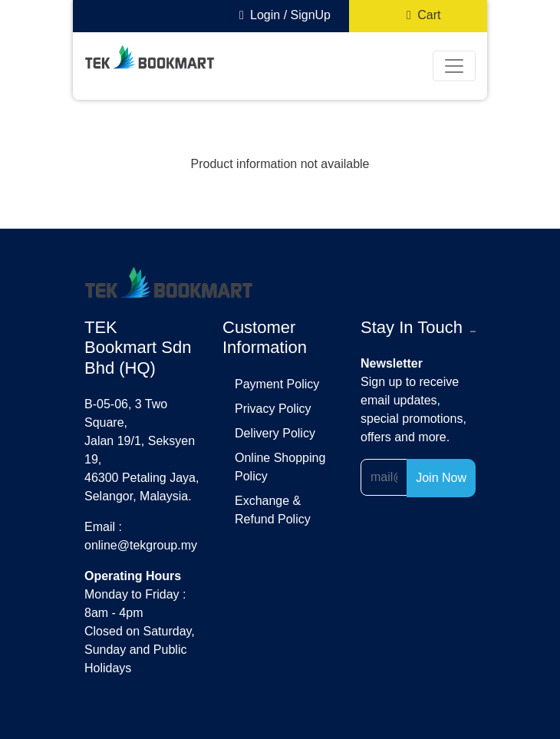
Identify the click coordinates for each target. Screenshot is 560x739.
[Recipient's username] (384, 477)
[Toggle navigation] (454, 66)
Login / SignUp (282, 15)
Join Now (441, 478)
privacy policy (273, 409)
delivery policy (275, 433)
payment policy (277, 384)
